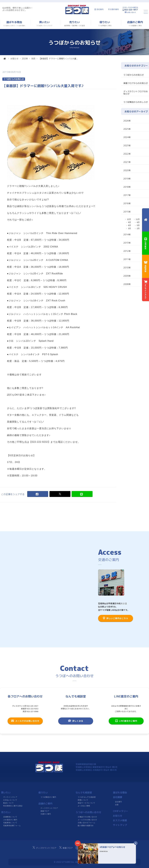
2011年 (127, 259)
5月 (138, 225)
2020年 (127, 170)
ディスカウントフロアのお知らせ (136, 93)
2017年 (127, 195)
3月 (130, 228)
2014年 (127, 234)
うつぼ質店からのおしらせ (136, 102)
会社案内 (100, 9)
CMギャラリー (120, 811)
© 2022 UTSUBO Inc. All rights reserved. (74, 862)
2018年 (127, 187)
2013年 (127, 243)
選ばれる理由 (120, 793)
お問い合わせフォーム (86, 823)
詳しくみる (76, 721)
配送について (8, 803)
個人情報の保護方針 (86, 826)
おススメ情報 (120, 820)
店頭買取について (10, 817)
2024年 (127, 137)
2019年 (127, 179)
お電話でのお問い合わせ (87, 817)
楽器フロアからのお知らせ (136, 83)
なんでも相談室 (84, 793)
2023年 (127, 146)
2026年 (127, 121)
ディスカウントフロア (49, 808)
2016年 (127, 203)
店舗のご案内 (45, 804)
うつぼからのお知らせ (134, 75)
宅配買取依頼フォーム (12, 826)
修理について (83, 800)
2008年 (127, 284)
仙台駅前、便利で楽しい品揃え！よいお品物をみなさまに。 (18, 9)
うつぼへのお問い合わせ (88, 812)
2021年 (127, 162)
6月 (130, 225)
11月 (138, 219)
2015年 (25, 58)
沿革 (117, 805)
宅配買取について (10, 823)
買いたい (6, 793)
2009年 (127, 276)
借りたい (43, 793)
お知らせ (14, 58)
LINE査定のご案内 (126, 721)
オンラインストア (10, 797)
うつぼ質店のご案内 (48, 797)
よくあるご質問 (84, 806)
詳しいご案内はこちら (116, 618)
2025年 (127, 129)
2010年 (127, 268)
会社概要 (118, 797)
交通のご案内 (46, 814)
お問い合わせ (131, 12)
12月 (129, 219)
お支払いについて (10, 800)
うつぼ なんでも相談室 (87, 797)
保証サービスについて (86, 803)
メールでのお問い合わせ (25, 721)
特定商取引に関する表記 (13, 806)
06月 (33, 58)
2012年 (127, 251)
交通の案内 (114, 9)
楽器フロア (45, 811)
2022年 (127, 154)
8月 (138, 222)
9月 (130, 222)
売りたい (6, 812)
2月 (138, 228)
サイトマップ (120, 825)
